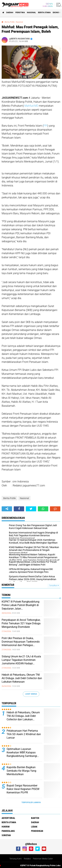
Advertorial (8, 818)
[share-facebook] (19, 509)
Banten (35, 818)
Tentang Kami (16, 859)
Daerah (10, 13)
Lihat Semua (31, 694)
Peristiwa (20, 13)
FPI (45, 126)
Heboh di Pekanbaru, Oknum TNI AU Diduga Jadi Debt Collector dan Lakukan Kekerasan (22, 678)
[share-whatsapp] (43, 509)
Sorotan (6, 835)
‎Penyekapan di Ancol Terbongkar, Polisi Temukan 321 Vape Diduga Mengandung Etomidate (21, 623)
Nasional (31, 13)
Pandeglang (8, 831)
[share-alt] (7, 509)
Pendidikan (37, 831)
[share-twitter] (31, 509)
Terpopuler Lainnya (31, 802)
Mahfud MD (31, 106)
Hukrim (6, 827)
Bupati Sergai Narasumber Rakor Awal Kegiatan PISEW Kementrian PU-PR (23, 789)
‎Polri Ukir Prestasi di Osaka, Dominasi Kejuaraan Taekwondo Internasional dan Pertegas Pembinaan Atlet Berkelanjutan (21, 642)
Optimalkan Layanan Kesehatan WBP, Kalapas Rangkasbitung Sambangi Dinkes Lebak (22, 753)
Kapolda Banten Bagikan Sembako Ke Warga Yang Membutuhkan (21, 771)
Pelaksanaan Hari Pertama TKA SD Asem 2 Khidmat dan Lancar (24, 734)
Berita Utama (44, 13)
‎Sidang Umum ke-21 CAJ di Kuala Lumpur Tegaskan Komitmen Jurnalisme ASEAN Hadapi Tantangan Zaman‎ (21, 660)
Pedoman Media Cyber (43, 859)
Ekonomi (57, 13)
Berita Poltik (10, 498)
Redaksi (27, 859)
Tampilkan (54, 586)
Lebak (34, 827)
